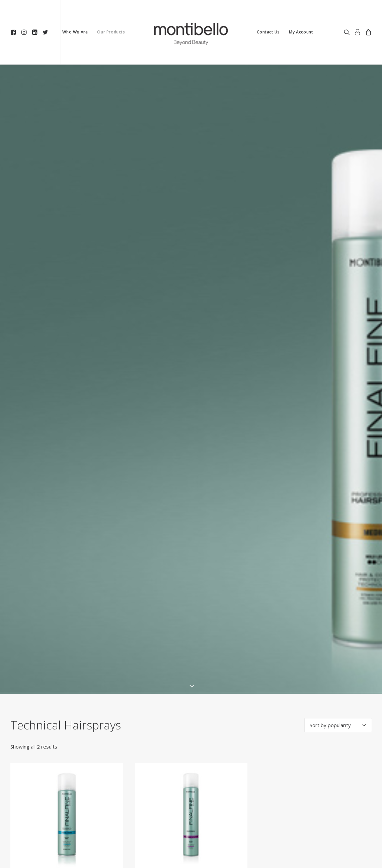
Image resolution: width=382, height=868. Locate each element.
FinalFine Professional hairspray (191, 845)
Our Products (111, 32)
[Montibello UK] (191, 32)
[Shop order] (338, 687)
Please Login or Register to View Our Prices (66, 859)
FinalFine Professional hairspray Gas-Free (66, 845)
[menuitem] (15, 32)
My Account (301, 32)
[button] (15, 32)
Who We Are (75, 32)
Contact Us (268, 32)
